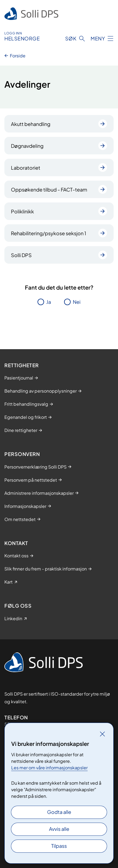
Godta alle (59, 812)
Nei (77, 302)
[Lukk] (102, 734)
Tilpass (59, 846)
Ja (49, 302)
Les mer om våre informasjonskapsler (49, 768)
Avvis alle (59, 829)
